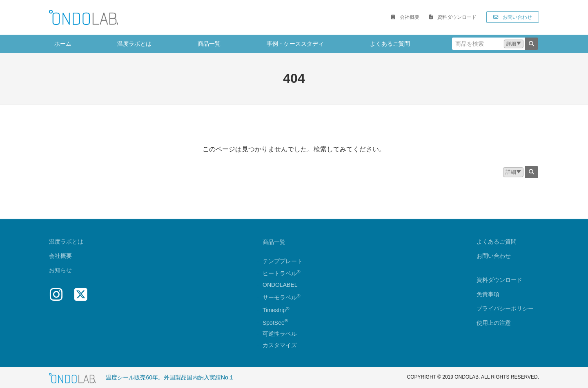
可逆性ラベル (280, 334)
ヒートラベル (282, 274)
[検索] (531, 44)
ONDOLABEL (280, 285)
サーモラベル (282, 297)
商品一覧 (274, 242)
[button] (405, 17)
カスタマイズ (280, 346)
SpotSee (274, 323)
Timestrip (274, 310)
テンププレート (283, 261)
